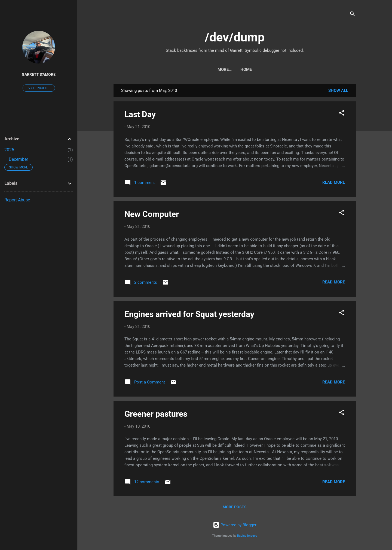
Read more (334, 182)
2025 (9, 150)
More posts (235, 507)
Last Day (140, 114)
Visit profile (39, 88)
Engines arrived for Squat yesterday (189, 314)
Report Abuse (17, 200)
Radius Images (247, 536)
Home (235, 69)
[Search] (353, 15)
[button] (342, 114)
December (18, 159)
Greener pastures (156, 414)
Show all (338, 90)
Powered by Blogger (235, 525)
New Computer (152, 214)
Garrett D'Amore (39, 74)
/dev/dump (235, 37)
